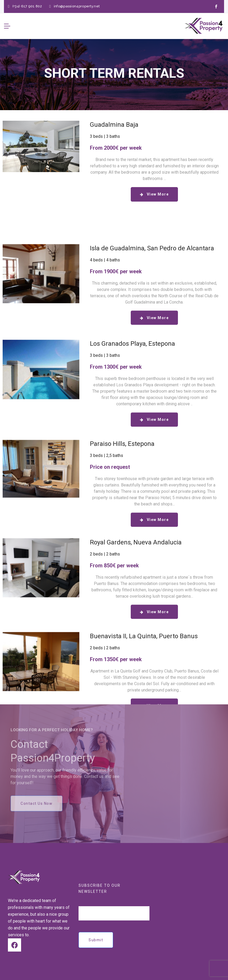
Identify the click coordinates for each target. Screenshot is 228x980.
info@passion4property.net (77, 6)
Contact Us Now (37, 803)
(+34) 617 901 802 (27, 6)
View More (158, 194)
